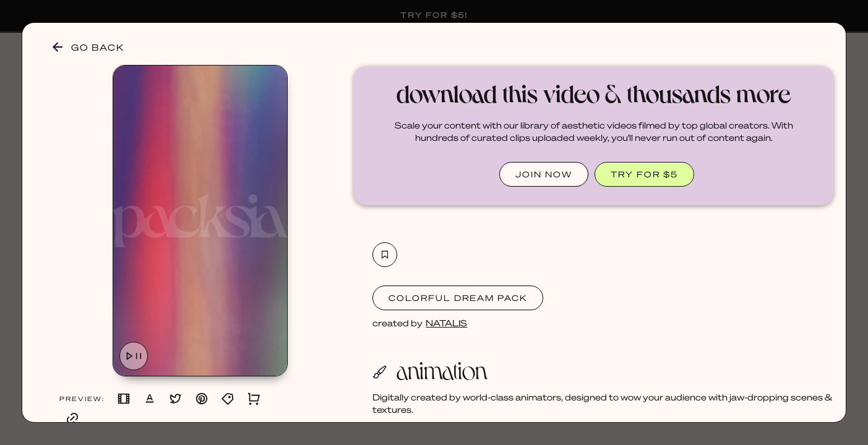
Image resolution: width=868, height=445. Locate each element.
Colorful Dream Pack (458, 298)
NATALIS (446, 323)
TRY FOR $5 (644, 174)
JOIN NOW (544, 174)
